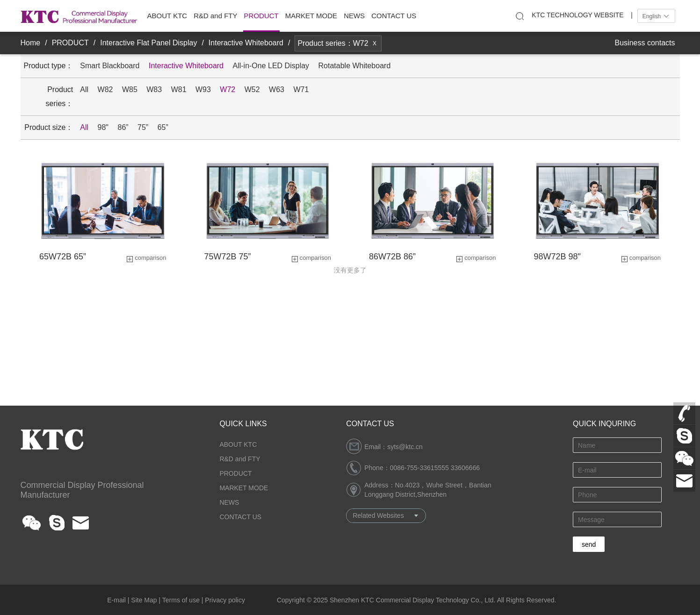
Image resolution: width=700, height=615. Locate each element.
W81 (179, 89)
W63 (277, 89)
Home (31, 43)
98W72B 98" (557, 257)
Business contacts (645, 43)
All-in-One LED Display (271, 66)
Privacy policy (225, 600)
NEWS (354, 16)
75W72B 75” (228, 257)
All (84, 89)
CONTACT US (394, 16)
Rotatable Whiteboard (355, 66)
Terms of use (181, 600)
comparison (150, 258)
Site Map (144, 600)
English (656, 16)
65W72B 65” (63, 257)
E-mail (116, 600)
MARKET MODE (311, 16)
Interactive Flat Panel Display (148, 43)
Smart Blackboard (110, 66)
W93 (203, 89)
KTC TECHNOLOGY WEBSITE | (582, 15)
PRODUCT (261, 16)
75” (143, 127)
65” (163, 127)
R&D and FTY (215, 16)
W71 (301, 89)
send (589, 544)
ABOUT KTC (167, 16)
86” (123, 127)
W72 (227, 89)
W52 (252, 89)
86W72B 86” (392, 257)
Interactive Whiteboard (246, 43)
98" (103, 127)
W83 (154, 89)
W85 (130, 89)
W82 (105, 89)
